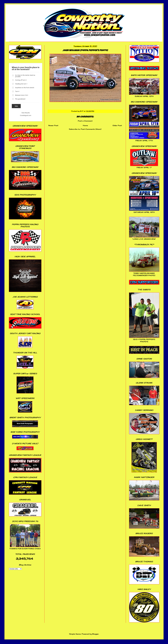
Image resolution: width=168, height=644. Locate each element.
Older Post (117, 125)
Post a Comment (85, 121)
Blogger (95, 634)
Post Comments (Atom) (91, 129)
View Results (26, 113)
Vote (16, 106)
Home (85, 125)
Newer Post (53, 125)
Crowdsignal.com (26, 115)
